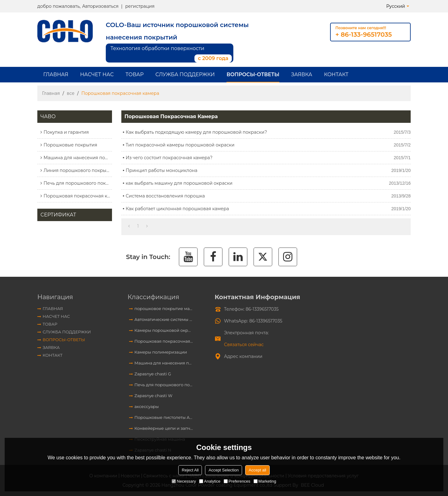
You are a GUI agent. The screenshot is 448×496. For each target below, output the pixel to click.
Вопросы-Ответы (253, 74)
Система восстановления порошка (165, 196)
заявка (302, 74)
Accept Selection (224, 470)
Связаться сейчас (244, 345)
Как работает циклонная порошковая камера (177, 209)
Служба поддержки (185, 74)
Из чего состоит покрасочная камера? (169, 158)
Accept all (257, 470)
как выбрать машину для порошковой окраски (179, 183)
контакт (336, 74)
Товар (135, 74)
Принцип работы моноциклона (161, 170)
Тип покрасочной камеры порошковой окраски (180, 145)
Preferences (237, 481)
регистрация (140, 6)
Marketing (265, 481)
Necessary (184, 481)
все (70, 93)
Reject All (190, 470)
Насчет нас (97, 74)
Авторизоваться (100, 6)
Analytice (210, 481)
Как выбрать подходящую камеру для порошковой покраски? (196, 132)
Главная (56, 74)
